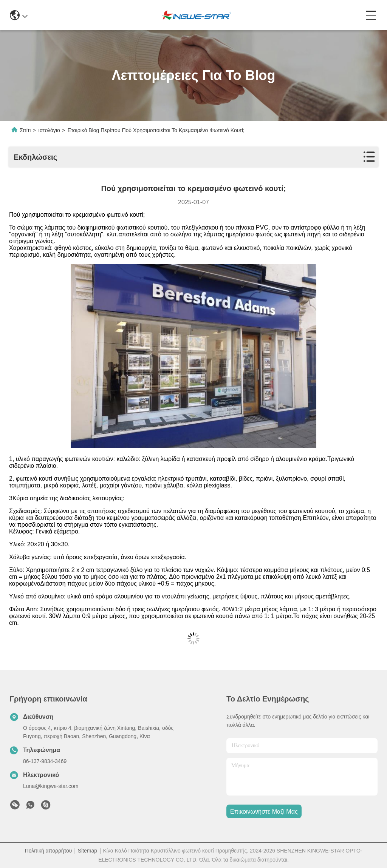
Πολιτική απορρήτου (49, 851)
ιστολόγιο (49, 130)
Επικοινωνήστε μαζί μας (264, 812)
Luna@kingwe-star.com (51, 786)
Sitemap (87, 851)
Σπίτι (25, 130)
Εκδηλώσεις (35, 157)
